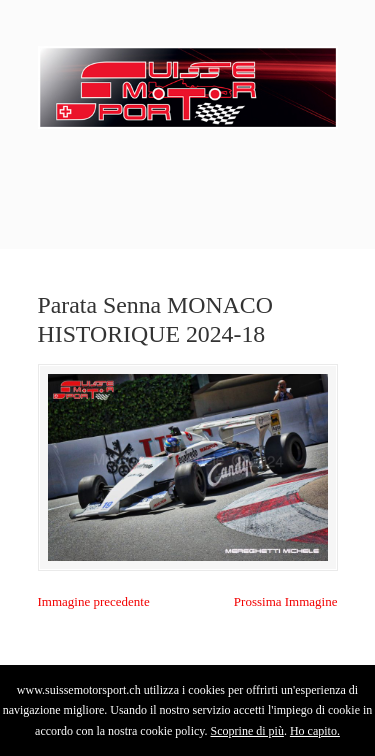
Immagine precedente (94, 601)
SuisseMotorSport (188, 81)
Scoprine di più (247, 731)
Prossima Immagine (286, 601)
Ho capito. (315, 731)
